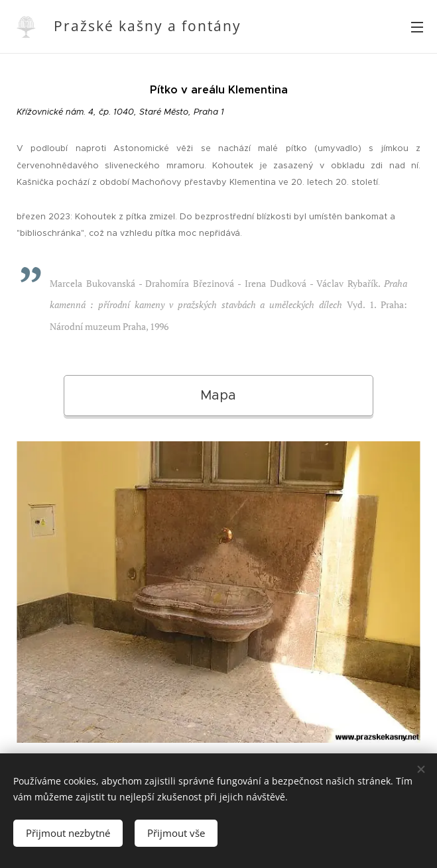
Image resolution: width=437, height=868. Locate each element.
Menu (417, 27)
